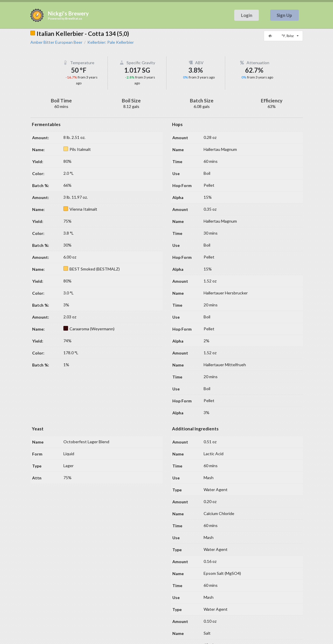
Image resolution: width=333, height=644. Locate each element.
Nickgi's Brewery (68, 13)
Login (247, 15)
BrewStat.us (74, 18)
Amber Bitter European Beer (56, 42)
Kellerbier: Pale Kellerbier (111, 42)
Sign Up (284, 15)
